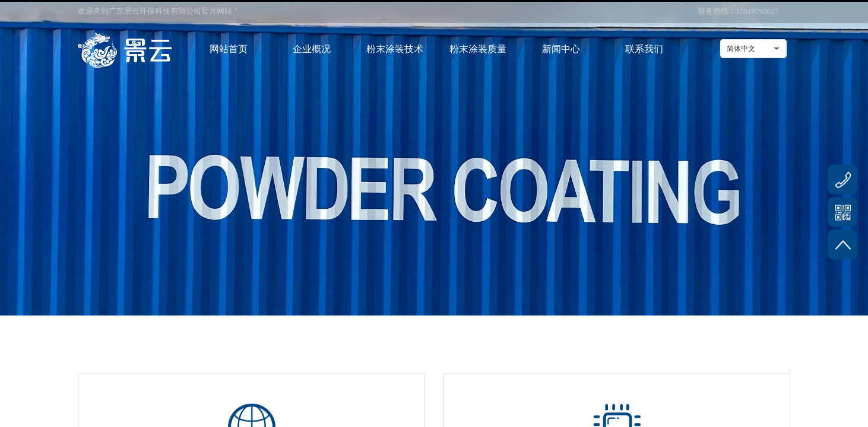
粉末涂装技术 (395, 49)
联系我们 (644, 49)
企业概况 (312, 49)
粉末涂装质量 (478, 49)
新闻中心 (561, 49)
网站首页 (229, 49)
